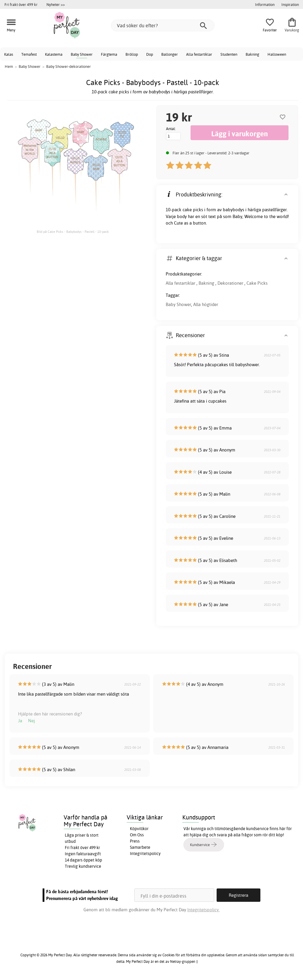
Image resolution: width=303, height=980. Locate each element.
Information (265, 4)
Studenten (229, 54)
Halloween (277, 54)
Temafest (29, 54)
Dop (150, 54)
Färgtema (109, 54)
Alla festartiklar (199, 54)
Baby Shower (82, 54)
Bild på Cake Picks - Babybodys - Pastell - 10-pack (73, 232)
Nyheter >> (56, 4)
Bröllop (132, 54)
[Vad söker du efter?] (163, 25)
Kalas (9, 54)
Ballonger (170, 54)
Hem (9, 66)
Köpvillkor (139, 829)
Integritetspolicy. (203, 910)
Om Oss (137, 835)
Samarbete (140, 847)
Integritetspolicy (145, 854)
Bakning (252, 54)
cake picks (193, 210)
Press (135, 841)
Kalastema (54, 54)
